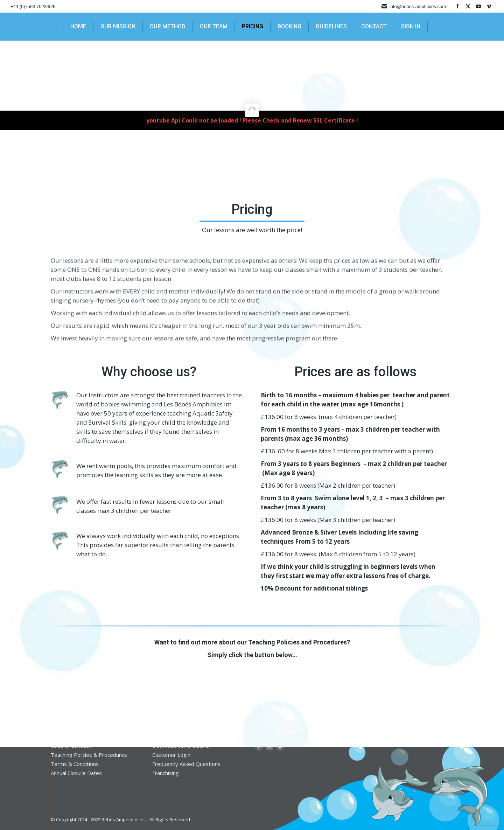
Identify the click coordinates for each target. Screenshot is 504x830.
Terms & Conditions (75, 764)
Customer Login (171, 755)
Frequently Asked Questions (186, 764)
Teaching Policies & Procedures (89, 755)
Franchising (166, 773)
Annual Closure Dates (76, 773)
